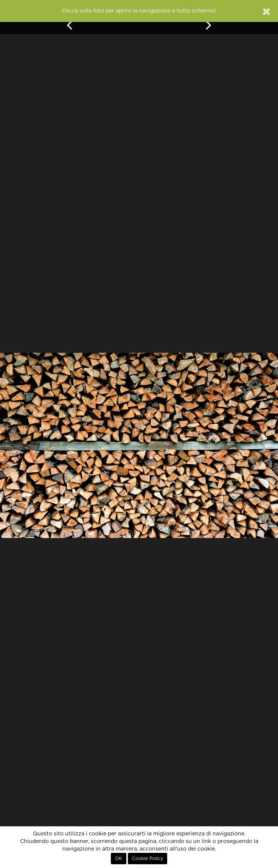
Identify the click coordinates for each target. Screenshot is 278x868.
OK (119, 859)
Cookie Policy (148, 859)
